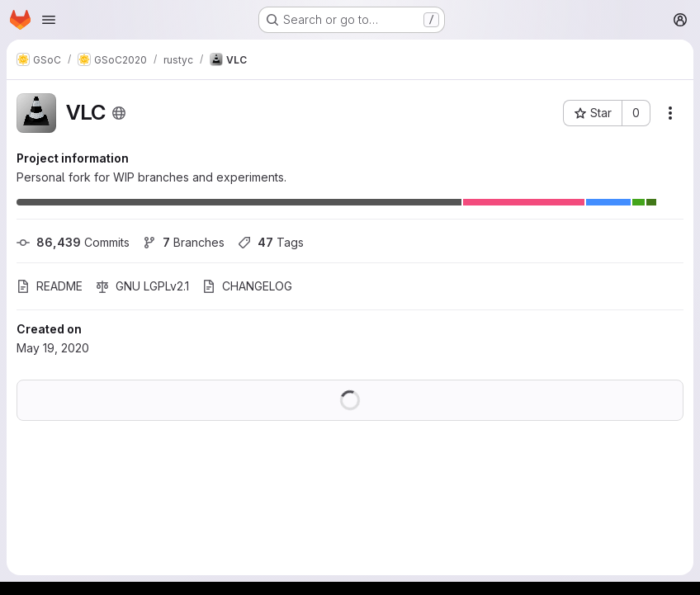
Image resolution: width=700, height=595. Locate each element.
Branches (184, 242)
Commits (73, 242)
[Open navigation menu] (49, 20)
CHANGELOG (247, 286)
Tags (271, 242)
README (50, 286)
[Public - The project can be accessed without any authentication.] (119, 113)
